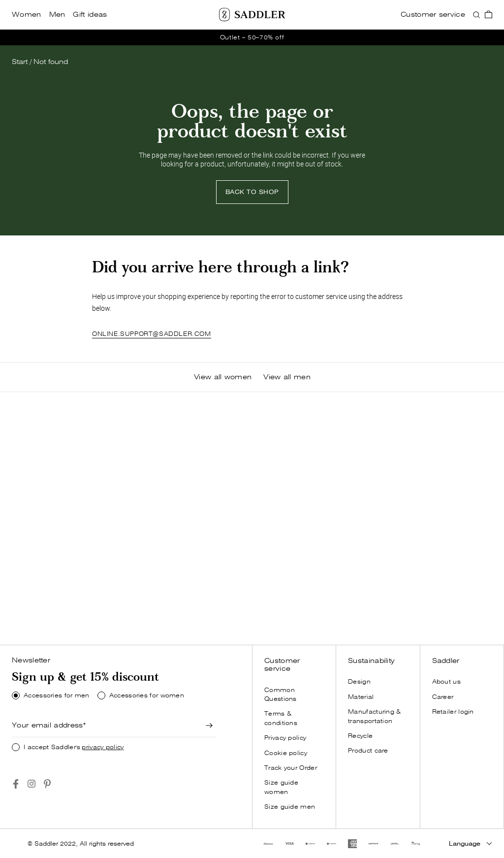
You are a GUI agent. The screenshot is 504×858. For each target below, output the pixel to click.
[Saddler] (252, 15)
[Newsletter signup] (210, 726)
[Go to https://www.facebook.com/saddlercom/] (16, 784)
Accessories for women (147, 695)
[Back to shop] (252, 192)
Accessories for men (57, 695)
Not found (51, 62)
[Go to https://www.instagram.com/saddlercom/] (31, 784)
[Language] (471, 844)
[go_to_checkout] (488, 15)
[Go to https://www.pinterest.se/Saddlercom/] (47, 784)
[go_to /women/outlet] (252, 37)
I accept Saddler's (74, 747)
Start (20, 62)
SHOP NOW (61, 616)
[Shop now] (61, 617)
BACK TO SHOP (252, 192)
